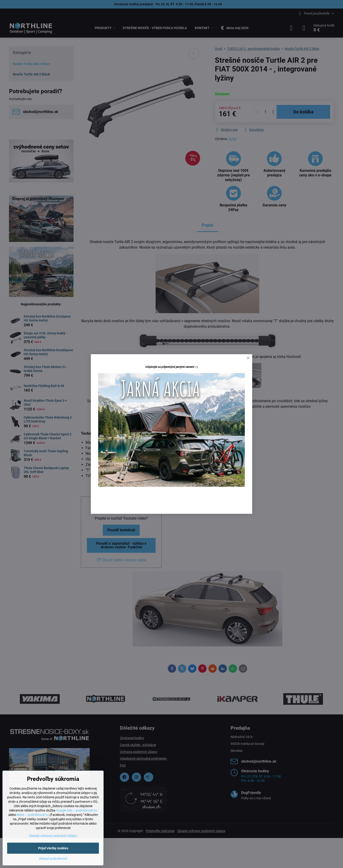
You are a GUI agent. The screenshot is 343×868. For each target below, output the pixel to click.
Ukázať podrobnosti (53, 859)
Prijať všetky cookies (53, 848)
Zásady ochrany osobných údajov (53, 836)
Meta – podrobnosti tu (33, 815)
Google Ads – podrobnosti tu (77, 810)
